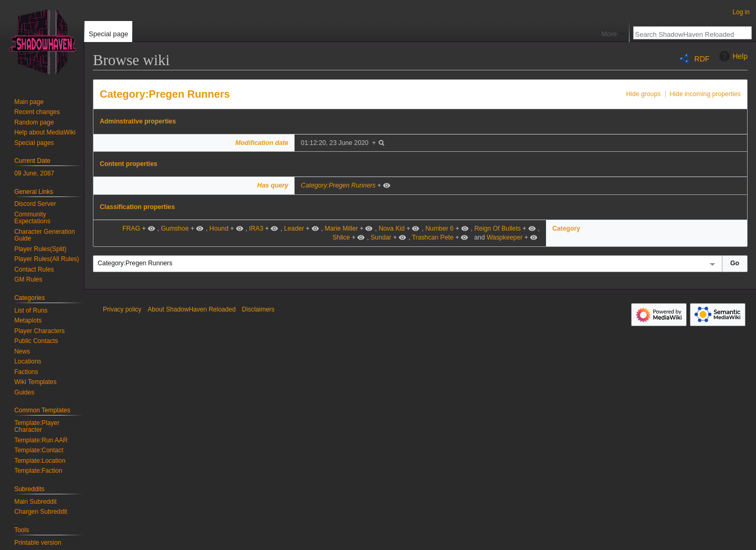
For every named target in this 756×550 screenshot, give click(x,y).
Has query (273, 185)
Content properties (129, 164)
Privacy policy (122, 309)
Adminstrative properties (138, 121)
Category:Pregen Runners (165, 94)
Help (732, 56)
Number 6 (439, 229)
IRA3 (256, 229)
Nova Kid (392, 229)
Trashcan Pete (433, 237)
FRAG (131, 229)
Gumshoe (175, 229)
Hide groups (643, 94)
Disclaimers (258, 309)
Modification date (262, 143)
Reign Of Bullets (497, 229)
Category (566, 229)
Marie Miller (341, 229)
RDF (702, 59)
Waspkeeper (505, 237)
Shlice (341, 237)
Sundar (381, 237)
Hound (219, 229)
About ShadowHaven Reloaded (191, 309)
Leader (294, 229)
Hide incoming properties (706, 94)
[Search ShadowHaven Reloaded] (687, 34)
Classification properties (137, 207)
